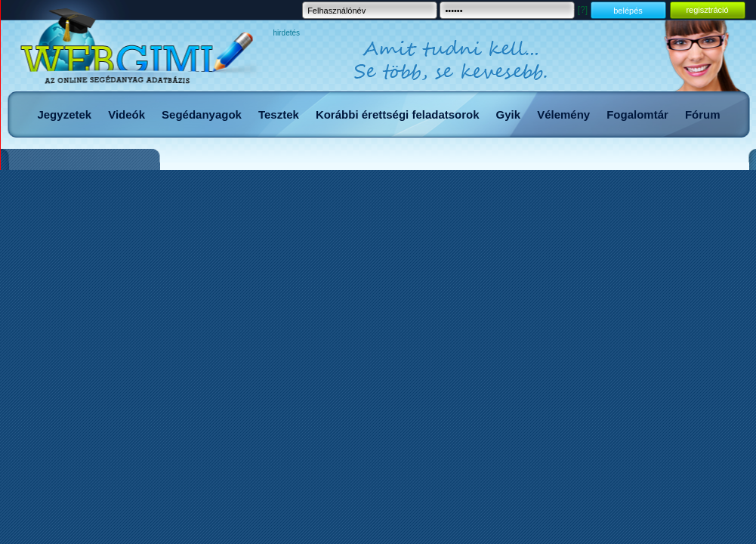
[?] (583, 10)
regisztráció (707, 10)
